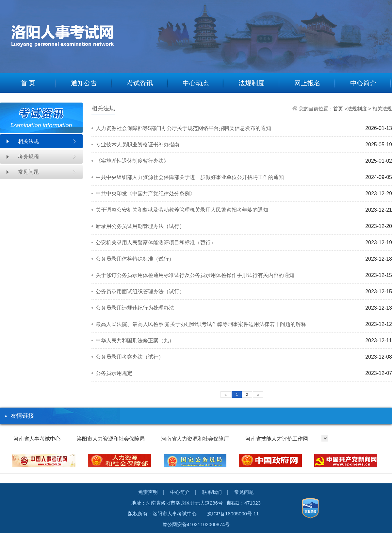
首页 (338, 109)
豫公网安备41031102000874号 (196, 524)
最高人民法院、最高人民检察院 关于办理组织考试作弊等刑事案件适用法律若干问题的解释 (201, 324)
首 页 (28, 83)
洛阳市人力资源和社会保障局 (111, 439)
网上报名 (307, 83)
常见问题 (28, 172)
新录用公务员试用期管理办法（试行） (140, 226)
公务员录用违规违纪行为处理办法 (135, 308)
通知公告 (84, 83)
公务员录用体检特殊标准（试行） (135, 259)
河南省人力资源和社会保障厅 (195, 439)
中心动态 (196, 83)
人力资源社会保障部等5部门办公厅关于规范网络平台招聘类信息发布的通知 (183, 128)
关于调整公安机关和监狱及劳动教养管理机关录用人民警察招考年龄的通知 (182, 210)
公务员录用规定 (114, 373)
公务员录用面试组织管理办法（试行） (140, 291)
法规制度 (252, 83)
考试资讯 (140, 83)
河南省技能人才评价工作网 (277, 439)
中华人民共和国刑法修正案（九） (135, 340)
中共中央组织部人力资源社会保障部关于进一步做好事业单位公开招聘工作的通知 (190, 177)
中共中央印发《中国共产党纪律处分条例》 (145, 194)
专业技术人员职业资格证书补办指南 (138, 145)
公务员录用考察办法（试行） (130, 357)
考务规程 (28, 157)
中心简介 (363, 83)
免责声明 (148, 492)
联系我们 (212, 492)
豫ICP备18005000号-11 (233, 514)
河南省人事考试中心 (37, 439)
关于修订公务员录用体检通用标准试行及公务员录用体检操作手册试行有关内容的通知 (195, 275)
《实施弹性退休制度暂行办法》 (132, 161)
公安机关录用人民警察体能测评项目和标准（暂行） (156, 242)
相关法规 (28, 141)
